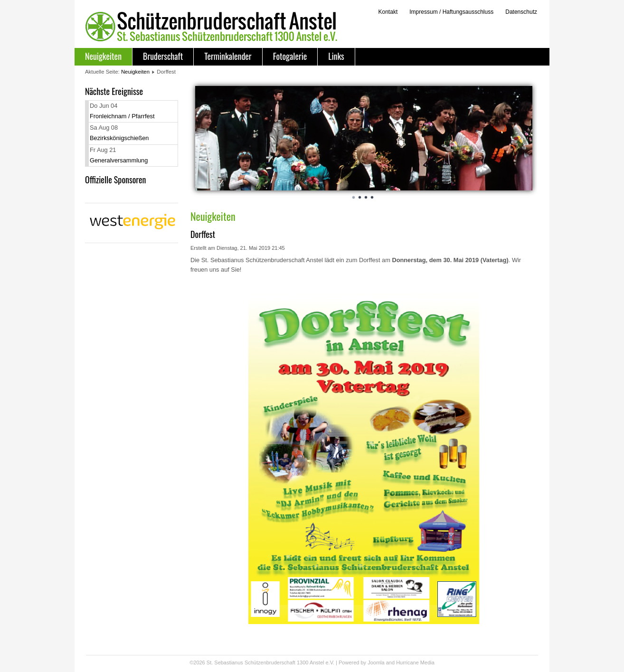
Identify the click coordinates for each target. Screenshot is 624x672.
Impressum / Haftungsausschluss (451, 12)
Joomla (376, 663)
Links (336, 56)
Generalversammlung (119, 160)
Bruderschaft (163, 56)
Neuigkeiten (103, 56)
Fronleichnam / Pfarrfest (122, 116)
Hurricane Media (415, 663)
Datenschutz (521, 12)
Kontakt (388, 12)
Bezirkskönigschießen (119, 138)
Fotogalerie (290, 56)
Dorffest (203, 234)
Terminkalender (228, 56)
